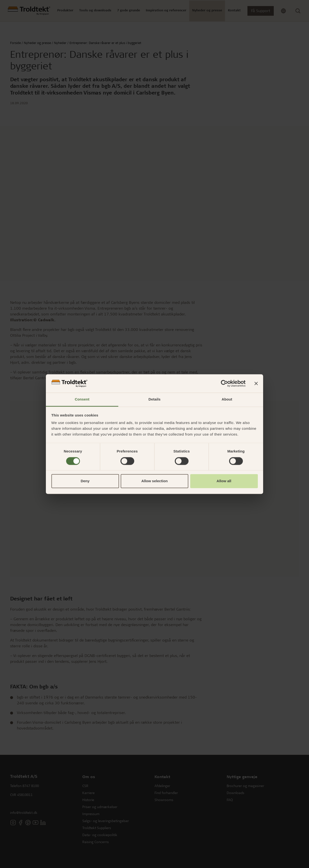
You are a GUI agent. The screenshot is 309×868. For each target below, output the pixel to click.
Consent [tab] (82, 399)
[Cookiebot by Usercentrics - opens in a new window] (224, 383)
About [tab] (227, 399)
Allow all (224, 481)
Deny (85, 481)
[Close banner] (256, 383)
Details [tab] (154, 399)
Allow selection (154, 481)
